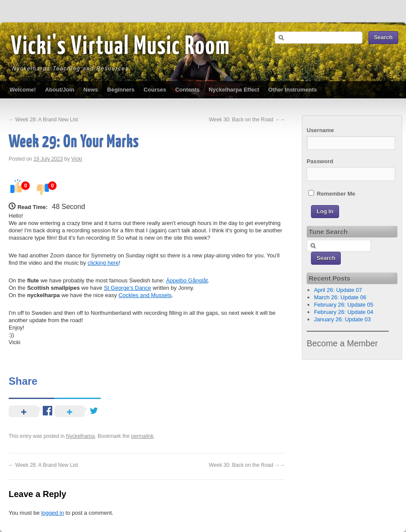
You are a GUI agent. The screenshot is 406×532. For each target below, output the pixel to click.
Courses (155, 90)
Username (320, 130)
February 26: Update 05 (344, 305)
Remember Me (332, 193)
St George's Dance (127, 288)
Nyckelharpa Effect (234, 90)
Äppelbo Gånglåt (187, 280)
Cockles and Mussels (145, 295)
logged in (52, 513)
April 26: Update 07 (338, 290)
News (91, 90)
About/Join (60, 90)
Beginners (121, 90)
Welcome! (23, 90)
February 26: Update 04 (344, 312)
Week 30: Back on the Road (247, 120)
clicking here (103, 263)
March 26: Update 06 (340, 297)
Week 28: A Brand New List (43, 120)
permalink (142, 436)
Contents (187, 90)
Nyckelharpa (81, 436)
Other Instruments (293, 90)
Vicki (77, 159)
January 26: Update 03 (343, 319)
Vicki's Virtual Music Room (121, 47)
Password (320, 161)
